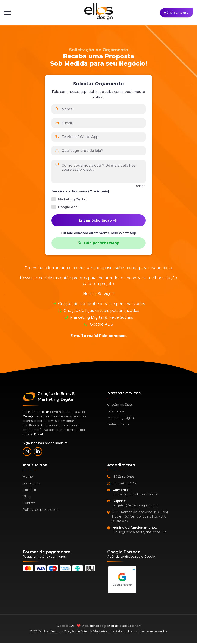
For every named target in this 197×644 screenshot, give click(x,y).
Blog (26, 496)
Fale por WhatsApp (98, 243)
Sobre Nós (31, 483)
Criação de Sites (120, 404)
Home (28, 476)
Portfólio (29, 490)
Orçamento (176, 13)
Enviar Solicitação (98, 220)
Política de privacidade (41, 510)
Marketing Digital (121, 418)
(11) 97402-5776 (121, 483)
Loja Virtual (116, 411)
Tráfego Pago (118, 424)
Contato (29, 503)
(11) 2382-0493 (121, 477)
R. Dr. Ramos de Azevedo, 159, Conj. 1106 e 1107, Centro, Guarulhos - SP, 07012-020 (138, 516)
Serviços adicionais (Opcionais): (81, 191)
